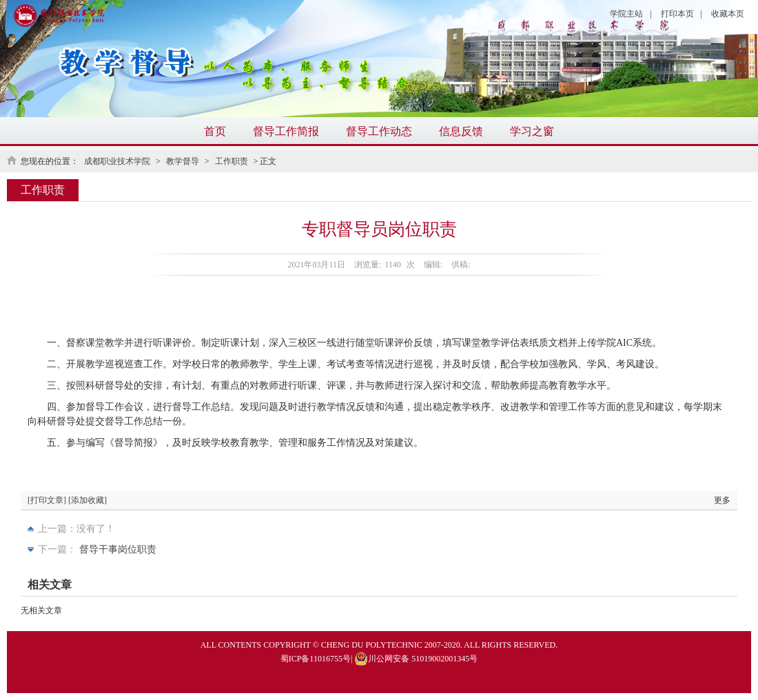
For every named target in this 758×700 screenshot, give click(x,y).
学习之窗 (532, 131)
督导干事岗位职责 (118, 549)
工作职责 (232, 161)
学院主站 (626, 14)
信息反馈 (461, 131)
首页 (215, 131)
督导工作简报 (286, 131)
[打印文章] (47, 500)
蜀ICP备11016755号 (316, 659)
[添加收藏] (88, 500)
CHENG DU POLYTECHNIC (372, 645)
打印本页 (677, 14)
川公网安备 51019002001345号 (416, 659)
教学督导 (183, 161)
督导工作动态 (379, 131)
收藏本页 (728, 14)
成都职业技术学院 (117, 161)
